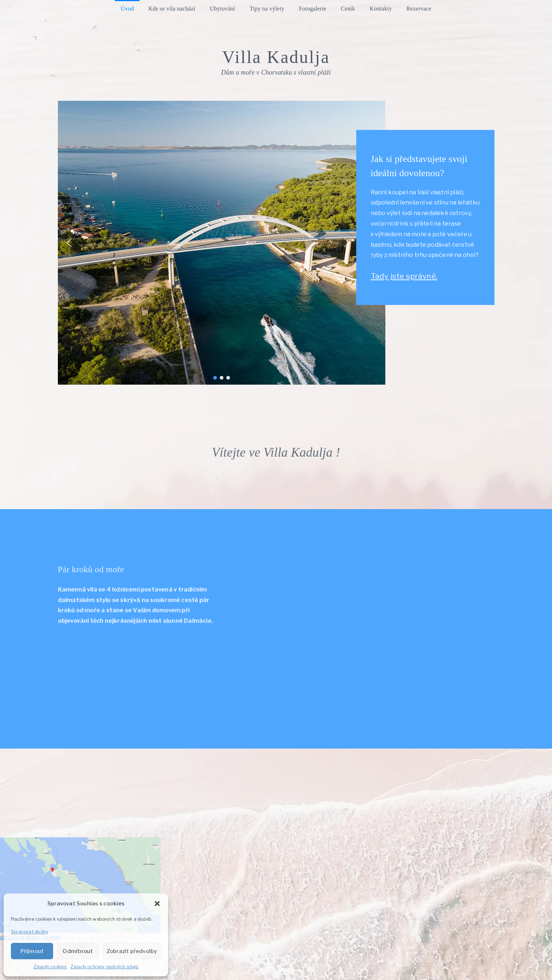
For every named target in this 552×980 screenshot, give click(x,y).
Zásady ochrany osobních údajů (105, 967)
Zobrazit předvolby (132, 951)
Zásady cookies (50, 967)
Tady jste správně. (410, 276)
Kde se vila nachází (172, 9)
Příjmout (32, 951)
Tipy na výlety (267, 9)
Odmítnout (78, 951)
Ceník (348, 9)
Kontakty (381, 9)
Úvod (127, 9)
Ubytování (223, 9)
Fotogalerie (313, 9)
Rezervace (419, 9)
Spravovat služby (29, 932)
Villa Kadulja (276, 57)
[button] (157, 904)
